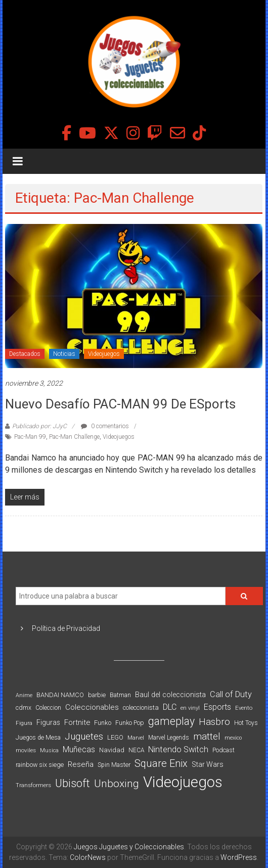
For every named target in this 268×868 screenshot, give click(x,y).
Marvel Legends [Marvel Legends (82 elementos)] (169, 738)
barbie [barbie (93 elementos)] (97, 695)
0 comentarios (105, 426)
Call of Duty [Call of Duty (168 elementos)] (231, 694)
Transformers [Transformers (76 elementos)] (33, 785)
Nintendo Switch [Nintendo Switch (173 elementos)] (178, 749)
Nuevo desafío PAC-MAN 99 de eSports (120, 404)
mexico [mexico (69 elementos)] (233, 738)
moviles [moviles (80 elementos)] (26, 750)
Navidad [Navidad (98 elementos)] (112, 750)
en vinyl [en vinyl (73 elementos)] (190, 708)
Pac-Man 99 (30, 437)
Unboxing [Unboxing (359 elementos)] (117, 783)
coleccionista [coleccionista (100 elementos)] (141, 707)
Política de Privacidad (66, 628)
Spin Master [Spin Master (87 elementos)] (114, 765)
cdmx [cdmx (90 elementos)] (24, 707)
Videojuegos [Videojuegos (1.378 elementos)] (183, 782)
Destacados (25, 354)
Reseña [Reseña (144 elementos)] (81, 764)
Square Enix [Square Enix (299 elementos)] (161, 764)
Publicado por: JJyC (39, 426)
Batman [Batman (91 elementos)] (120, 695)
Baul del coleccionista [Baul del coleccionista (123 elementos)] (170, 695)
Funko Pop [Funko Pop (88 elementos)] (130, 723)
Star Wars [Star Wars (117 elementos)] (208, 764)
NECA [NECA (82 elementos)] (136, 750)
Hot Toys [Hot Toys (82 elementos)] (246, 723)
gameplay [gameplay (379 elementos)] (171, 721)
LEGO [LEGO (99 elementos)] (115, 737)
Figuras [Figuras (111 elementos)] (48, 722)
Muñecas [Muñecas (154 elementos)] (79, 749)
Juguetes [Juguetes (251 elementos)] (84, 737)
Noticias (64, 354)
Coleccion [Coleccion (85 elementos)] (48, 708)
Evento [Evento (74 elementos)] (244, 708)
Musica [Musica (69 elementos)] (49, 750)
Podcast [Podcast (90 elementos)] (224, 750)
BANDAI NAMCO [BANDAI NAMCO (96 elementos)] (60, 695)
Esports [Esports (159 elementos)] (217, 707)
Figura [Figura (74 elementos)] (24, 723)
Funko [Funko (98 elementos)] (103, 723)
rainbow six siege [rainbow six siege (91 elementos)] (40, 765)
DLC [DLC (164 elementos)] (170, 707)
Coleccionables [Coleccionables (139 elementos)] (92, 707)
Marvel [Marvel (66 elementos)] (136, 738)
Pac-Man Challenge (74, 437)
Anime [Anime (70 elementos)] (24, 695)
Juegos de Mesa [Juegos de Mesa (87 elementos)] (38, 738)
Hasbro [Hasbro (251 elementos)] (214, 722)
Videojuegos (104, 354)
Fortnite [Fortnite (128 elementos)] (77, 722)
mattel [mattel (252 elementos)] (207, 737)
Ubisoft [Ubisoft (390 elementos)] (73, 783)
